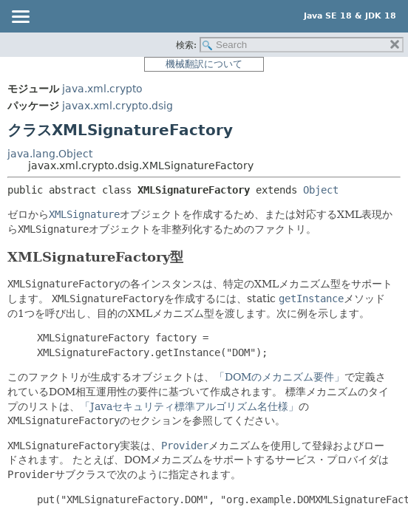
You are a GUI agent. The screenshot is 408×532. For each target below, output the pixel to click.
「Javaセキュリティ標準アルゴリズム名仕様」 (189, 406)
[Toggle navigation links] (20, 18)
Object (321, 190)
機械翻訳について (204, 64)
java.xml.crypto (102, 89)
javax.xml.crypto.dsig (118, 106)
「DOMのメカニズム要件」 (279, 377)
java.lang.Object (50, 154)
